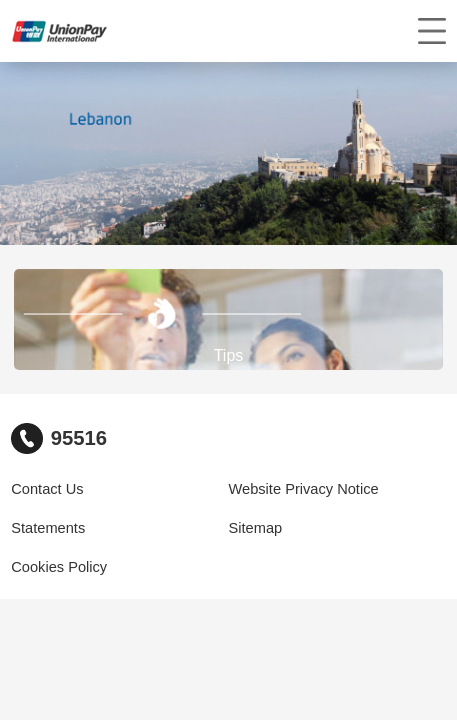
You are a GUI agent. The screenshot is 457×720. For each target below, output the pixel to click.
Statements (48, 528)
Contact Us (47, 489)
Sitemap (256, 528)
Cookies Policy (59, 567)
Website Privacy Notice (304, 489)
